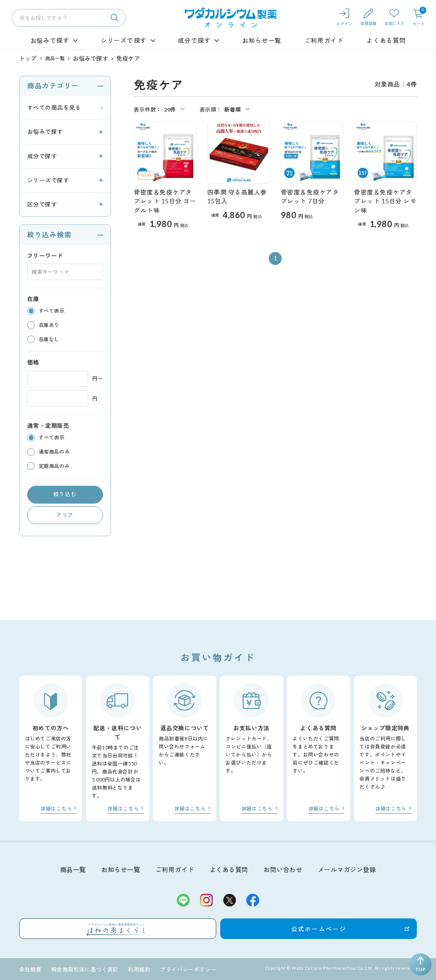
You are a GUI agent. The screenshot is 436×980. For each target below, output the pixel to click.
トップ (27, 58)
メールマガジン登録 (346, 867)
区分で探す (42, 204)
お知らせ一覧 (262, 40)
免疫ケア (118, 58)
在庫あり (49, 325)
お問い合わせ (283, 867)
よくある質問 (386, 40)
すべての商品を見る (54, 107)
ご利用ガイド (324, 40)
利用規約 (131, 969)
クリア (65, 514)
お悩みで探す (50, 40)
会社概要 (29, 969)
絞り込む (65, 494)
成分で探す (194, 40)
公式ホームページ (273, 927)
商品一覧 (52, 58)
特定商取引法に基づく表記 (80, 969)
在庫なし (49, 339)
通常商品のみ (54, 451)
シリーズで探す (124, 40)
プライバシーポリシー (177, 969)
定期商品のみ (54, 465)
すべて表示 (52, 310)
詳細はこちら (58, 807)
